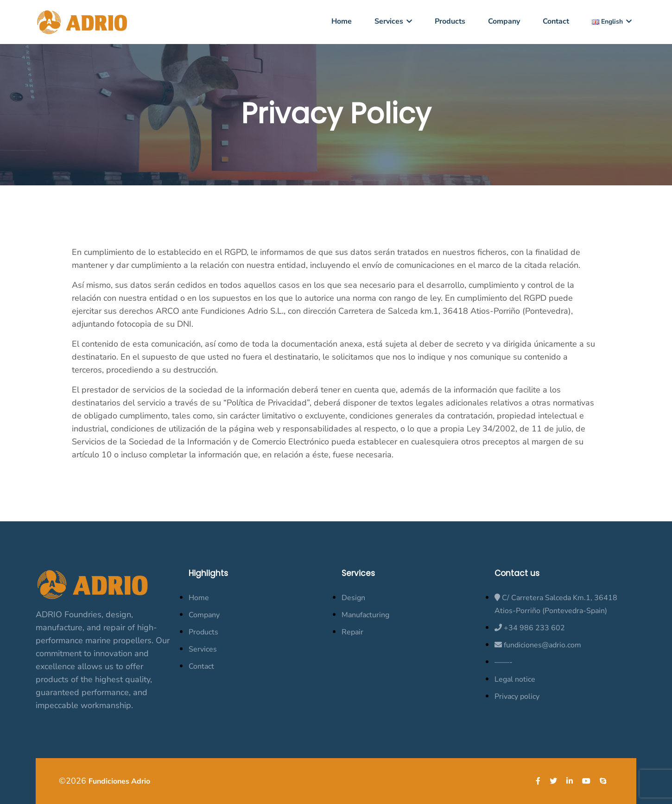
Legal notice (515, 679)
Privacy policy (517, 696)
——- (504, 662)
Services (393, 21)
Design (353, 598)
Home (342, 21)
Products (450, 21)
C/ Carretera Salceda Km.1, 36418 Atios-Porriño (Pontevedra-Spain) (556, 604)
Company (504, 21)
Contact (556, 21)
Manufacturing (365, 615)
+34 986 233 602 (530, 628)
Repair (352, 632)
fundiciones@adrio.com (538, 645)
